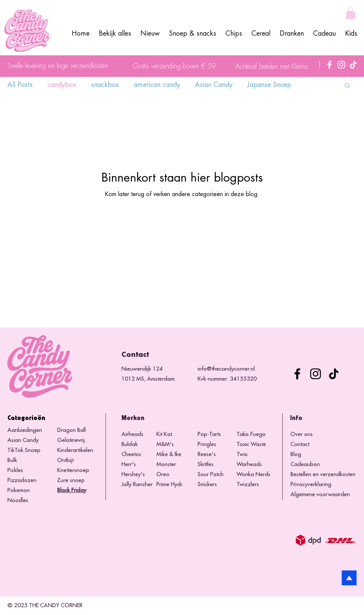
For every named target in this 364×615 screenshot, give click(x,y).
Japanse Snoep (269, 85)
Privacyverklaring (311, 484)
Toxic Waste (251, 444)
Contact (300, 444)
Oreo (163, 474)
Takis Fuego (251, 434)
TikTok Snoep (24, 450)
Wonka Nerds (253, 474)
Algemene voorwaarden (320, 494)
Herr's (129, 464)
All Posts (20, 85)
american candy (157, 85)
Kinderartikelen (75, 450)
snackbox (105, 85)
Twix (242, 454)
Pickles (15, 470)
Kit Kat (164, 434)
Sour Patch (211, 474)
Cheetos (132, 454)
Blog (296, 454)
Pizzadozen (22, 480)
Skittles (206, 464)
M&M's (165, 444)
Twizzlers (248, 484)
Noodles (18, 500)
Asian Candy (214, 85)
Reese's (207, 454)
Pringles (207, 444)
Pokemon (19, 490)
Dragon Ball (71, 430)
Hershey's (133, 474)
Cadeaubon (305, 464)
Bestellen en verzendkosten (323, 474)
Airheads (132, 434)
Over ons (302, 434)
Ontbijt (65, 460)
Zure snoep (71, 480)
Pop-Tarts (209, 434)
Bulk (12, 460)
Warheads (249, 464)
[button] (351, 13)
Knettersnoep (73, 470)
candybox (62, 85)
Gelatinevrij (71, 440)
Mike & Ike (169, 454)
